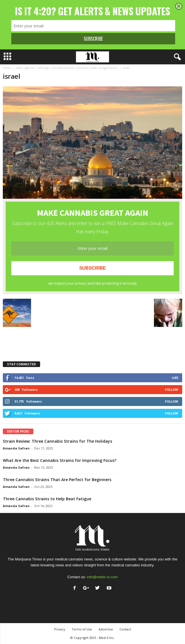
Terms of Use (82, 629)
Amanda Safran (16, 448)
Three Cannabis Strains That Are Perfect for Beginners (57, 480)
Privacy (60, 629)
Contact (125, 629)
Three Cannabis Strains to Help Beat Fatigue (47, 499)
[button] (176, 57)
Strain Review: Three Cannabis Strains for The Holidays (57, 441)
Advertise (106, 629)
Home (7, 68)
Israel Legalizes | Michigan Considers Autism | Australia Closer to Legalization (67, 68)
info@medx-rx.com (102, 577)
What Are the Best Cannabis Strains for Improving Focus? (60, 460)
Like (175, 378)
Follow (172, 389)
